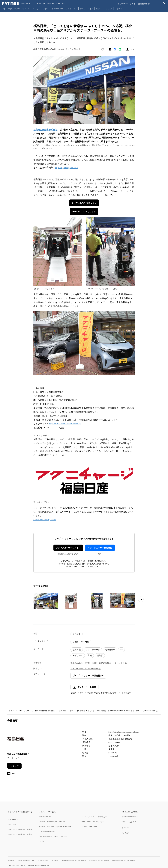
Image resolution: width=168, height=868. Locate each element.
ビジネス (100, 9)
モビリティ (78, 656)
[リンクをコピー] (132, 49)
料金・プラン (13, 824)
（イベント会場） (121, 663)
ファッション (71, 9)
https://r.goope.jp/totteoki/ (67, 168)
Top (4, 9)
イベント (77, 634)
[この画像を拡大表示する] (46, 601)
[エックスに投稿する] (110, 49)
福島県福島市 (77, 663)
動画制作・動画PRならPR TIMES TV (52, 822)
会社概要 (11, 861)
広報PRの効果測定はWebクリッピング (53, 836)
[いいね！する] (102, 49)
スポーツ (119, 9)
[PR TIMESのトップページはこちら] (34, 4)
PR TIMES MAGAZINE (47, 831)
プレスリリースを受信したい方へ (20, 829)
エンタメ (45, 9)
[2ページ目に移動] (134, 586)
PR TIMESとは (13, 819)
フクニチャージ (93, 650)
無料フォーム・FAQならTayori (93, 822)
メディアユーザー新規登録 (100, 548)
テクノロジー (14, 9)
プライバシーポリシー (26, 861)
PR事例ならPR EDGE (89, 826)
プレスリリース (25, 711)
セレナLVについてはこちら (84, 203)
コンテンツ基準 (43, 861)
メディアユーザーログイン (68, 548)
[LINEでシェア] (120, 49)
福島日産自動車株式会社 (45, 711)
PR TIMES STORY (45, 817)
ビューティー (57, 9)
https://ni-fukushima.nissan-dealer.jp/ (65, 424)
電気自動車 (110, 650)
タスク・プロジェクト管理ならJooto (95, 817)
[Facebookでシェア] (115, 49)
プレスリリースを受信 (126, 4)
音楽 (90, 656)
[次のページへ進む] (141, 599)
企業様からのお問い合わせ (99, 861)
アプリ (36, 9)
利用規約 (55, 861)
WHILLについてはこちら (84, 212)
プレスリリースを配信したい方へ (20, 834)
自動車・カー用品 (81, 642)
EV (121, 650)
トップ (12, 711)
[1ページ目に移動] (133, 586)
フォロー (14, 766)
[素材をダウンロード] (127, 49)
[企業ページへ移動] (16, 740)
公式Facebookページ (130, 817)
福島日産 (77, 650)
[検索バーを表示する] (164, 4)
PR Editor (42, 841)
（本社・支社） (91, 663)
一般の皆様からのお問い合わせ (124, 861)
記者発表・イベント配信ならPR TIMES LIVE (55, 826)
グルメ (109, 9)
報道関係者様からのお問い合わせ (74, 861)
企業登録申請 (144, 4)
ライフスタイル (87, 9)
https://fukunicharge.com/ (45, 520)
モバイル (26, 9)
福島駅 (100, 656)
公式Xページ (127, 828)
